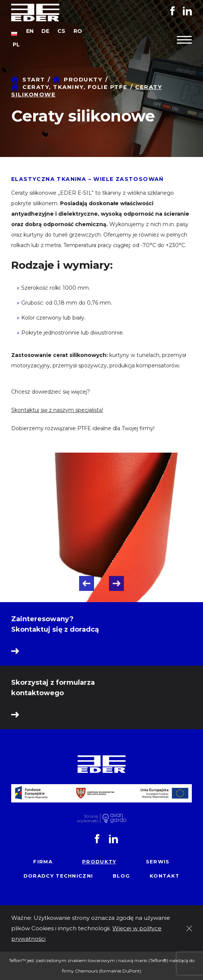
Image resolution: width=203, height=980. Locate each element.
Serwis (158, 862)
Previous (87, 583)
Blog (121, 876)
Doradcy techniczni (58, 876)
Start (34, 79)
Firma (43, 862)
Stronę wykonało (88, 818)
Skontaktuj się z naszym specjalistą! (57, 410)
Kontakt (165, 876)
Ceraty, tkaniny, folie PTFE (75, 87)
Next (116, 583)
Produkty (83, 79)
